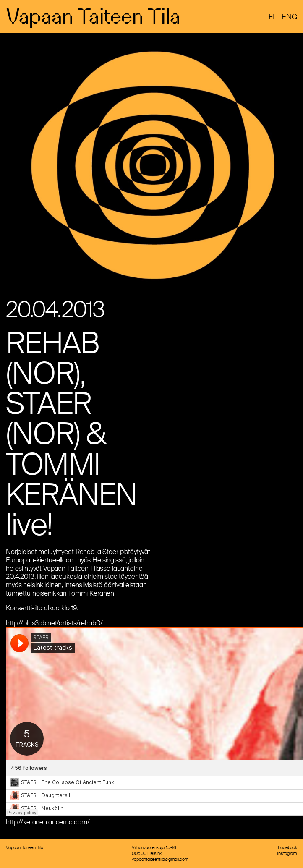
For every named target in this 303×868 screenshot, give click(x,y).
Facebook (287, 847)
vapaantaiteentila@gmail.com (160, 859)
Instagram (287, 853)
